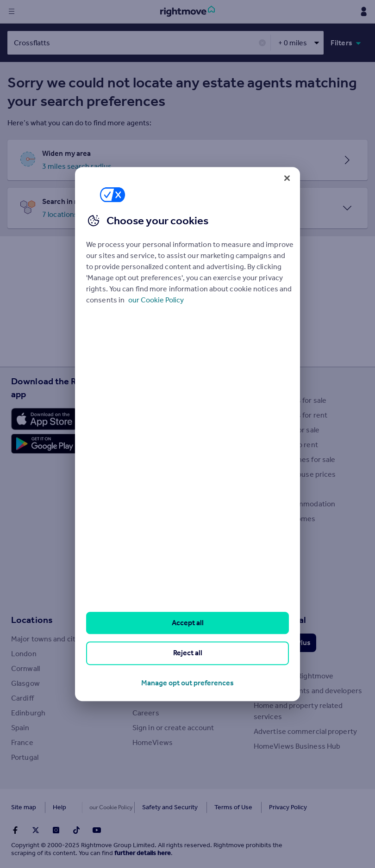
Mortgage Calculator (166, 563)
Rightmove (155, 620)
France (22, 742)
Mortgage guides (161, 593)
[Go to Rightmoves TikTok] (76, 830)
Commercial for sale (287, 430)
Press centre (153, 668)
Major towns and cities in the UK (64, 639)
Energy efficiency (161, 533)
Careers (146, 713)
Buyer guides (154, 459)
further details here (143, 853)
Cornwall (25, 668)
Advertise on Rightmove (294, 676)
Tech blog (148, 639)
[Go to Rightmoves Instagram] (56, 830)
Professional (280, 620)
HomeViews (153, 742)
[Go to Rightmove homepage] (187, 12)
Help (59, 807)
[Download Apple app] (44, 419)
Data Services (276, 661)
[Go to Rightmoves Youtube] (97, 830)
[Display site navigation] (12, 12)
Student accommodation (294, 504)
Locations (32, 620)
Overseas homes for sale (294, 459)
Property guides (159, 430)
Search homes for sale (290, 400)
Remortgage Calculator (170, 578)
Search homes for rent (291, 415)
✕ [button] (262, 43)
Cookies (94, 807)
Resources (154, 381)
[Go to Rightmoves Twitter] (36, 830)
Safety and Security (150, 807)
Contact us (150, 698)
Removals (148, 519)
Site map (24, 807)
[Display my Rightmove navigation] (363, 12)
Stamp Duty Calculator (169, 400)
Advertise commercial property (305, 731)
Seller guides (153, 474)
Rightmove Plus (285, 643)
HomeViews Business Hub (297, 746)
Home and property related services (298, 711)
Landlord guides (159, 504)
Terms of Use (214, 807)
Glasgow (25, 683)
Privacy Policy (269, 807)
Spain (20, 728)
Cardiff (22, 698)
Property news (156, 445)
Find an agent (276, 489)
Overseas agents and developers (308, 691)
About (143, 654)
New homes (273, 533)
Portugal (25, 757)
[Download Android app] (44, 445)
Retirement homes (285, 519)
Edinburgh (28, 713)
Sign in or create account (173, 728)
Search (268, 381)
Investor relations (162, 683)
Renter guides (155, 489)
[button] (187, 160)
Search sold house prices (295, 474)
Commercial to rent (286, 445)
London (24, 654)
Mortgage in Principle (167, 548)
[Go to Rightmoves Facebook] (15, 830)
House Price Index (162, 415)
